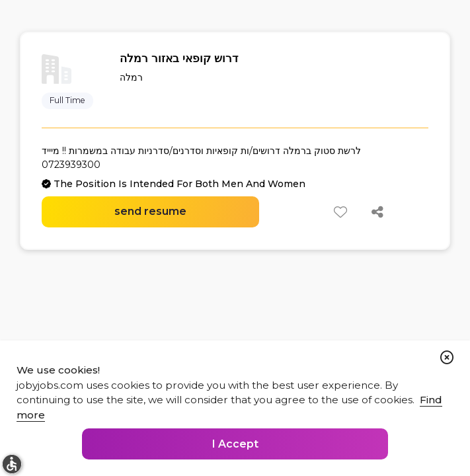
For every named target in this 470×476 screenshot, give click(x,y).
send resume (150, 211)
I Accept (235, 444)
